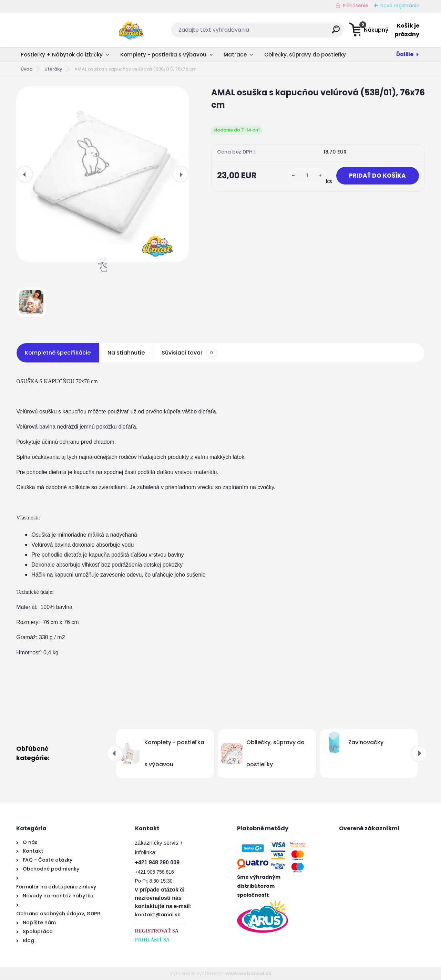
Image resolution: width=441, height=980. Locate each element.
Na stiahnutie (126, 353)
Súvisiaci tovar (189, 353)
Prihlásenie (356, 6)
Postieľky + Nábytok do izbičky (62, 55)
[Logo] (58, 30)
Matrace (235, 55)
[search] (288, 32)
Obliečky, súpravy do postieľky (305, 55)
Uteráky (53, 69)
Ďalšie (405, 54)
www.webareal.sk (248, 973)
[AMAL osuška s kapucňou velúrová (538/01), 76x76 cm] (103, 174)
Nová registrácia (400, 6)
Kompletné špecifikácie (58, 353)
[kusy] (304, 176)
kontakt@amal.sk (158, 915)
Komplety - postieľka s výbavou (163, 55)
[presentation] (25, 174)
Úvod (27, 69)
